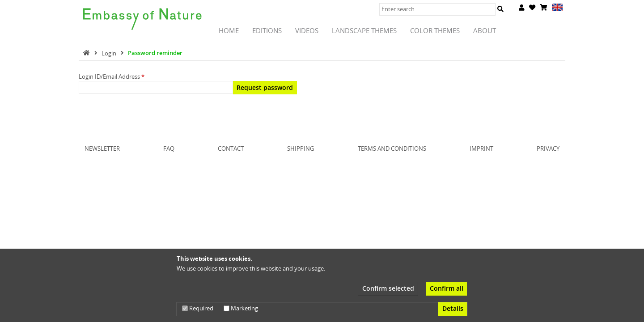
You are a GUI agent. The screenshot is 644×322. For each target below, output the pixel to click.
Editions (267, 31)
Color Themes (435, 31)
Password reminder (155, 53)
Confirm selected (388, 288)
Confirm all (447, 288)
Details (453, 308)
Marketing (241, 308)
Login (110, 53)
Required (198, 308)
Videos (307, 31)
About (485, 31)
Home (229, 31)
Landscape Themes (364, 31)
